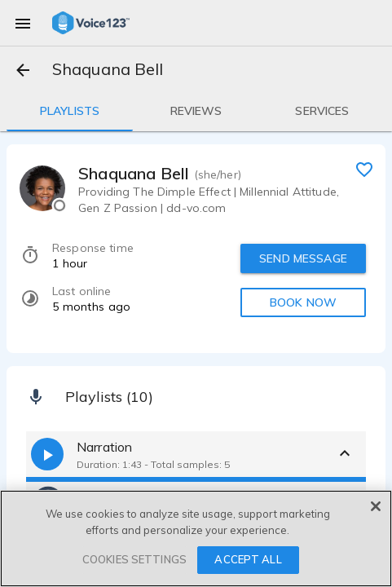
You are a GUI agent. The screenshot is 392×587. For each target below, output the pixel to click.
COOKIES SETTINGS (134, 559)
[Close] (376, 506)
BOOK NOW (303, 302)
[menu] (23, 23)
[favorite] (364, 169)
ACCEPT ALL (248, 559)
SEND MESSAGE (303, 258)
